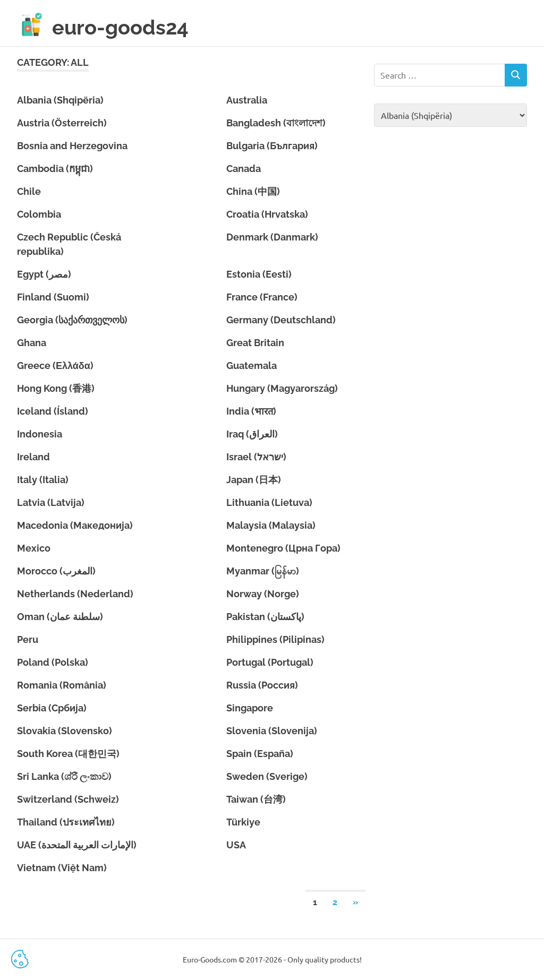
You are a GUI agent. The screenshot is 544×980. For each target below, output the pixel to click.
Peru (28, 639)
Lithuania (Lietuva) (269, 502)
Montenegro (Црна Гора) (283, 548)
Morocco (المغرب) (56, 571)
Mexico (34, 548)
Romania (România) (62, 685)
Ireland (33, 457)
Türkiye (243, 822)
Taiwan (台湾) (256, 799)
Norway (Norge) (263, 594)
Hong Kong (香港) (56, 388)
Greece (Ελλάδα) (55, 366)
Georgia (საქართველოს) (72, 320)
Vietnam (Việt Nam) (62, 868)
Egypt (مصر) (44, 274)
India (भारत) (251, 411)
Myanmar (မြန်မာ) (263, 571)
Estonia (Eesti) (259, 274)
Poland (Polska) (53, 662)
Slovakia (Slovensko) (65, 731)
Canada (244, 169)
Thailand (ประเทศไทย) (66, 822)
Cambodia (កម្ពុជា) (55, 169)
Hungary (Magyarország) (282, 388)
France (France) (262, 297)
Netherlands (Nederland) (75, 594)
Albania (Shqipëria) (60, 100)
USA (236, 845)
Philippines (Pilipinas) (275, 639)
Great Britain (255, 343)
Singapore (250, 708)
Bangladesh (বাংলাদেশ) (276, 123)
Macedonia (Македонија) (75, 525)
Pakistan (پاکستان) (265, 617)
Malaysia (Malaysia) (271, 525)
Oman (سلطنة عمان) (60, 617)
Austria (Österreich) (62, 123)
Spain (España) (260, 754)
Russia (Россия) (262, 685)
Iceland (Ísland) (53, 411)
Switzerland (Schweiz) (68, 799)
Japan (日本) (254, 480)
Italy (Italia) (43, 480)
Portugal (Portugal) (270, 662)
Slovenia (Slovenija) (272, 731)
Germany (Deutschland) (281, 320)
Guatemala (252, 366)
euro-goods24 (120, 27)
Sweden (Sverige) (267, 776)
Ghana (32, 343)
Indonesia (40, 434)
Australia (247, 100)
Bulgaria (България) (272, 146)
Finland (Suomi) (53, 297)
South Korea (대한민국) (68, 754)
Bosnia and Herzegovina (72, 146)
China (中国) (253, 191)
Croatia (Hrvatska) (267, 214)
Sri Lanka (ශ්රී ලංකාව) (64, 776)
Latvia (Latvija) (51, 502)
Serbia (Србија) (52, 708)
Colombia (39, 214)
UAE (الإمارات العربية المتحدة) (77, 845)
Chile (29, 191)
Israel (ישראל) (256, 457)
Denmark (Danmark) (272, 237)
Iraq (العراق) (252, 434)
